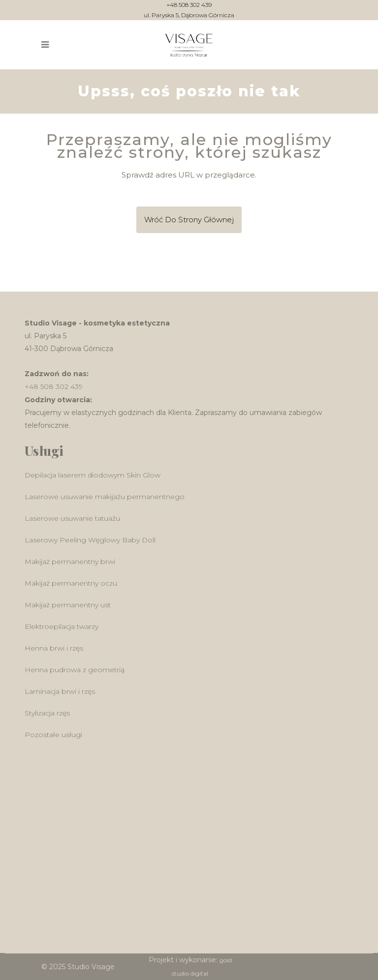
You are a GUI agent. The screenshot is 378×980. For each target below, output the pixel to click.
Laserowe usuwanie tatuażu (72, 518)
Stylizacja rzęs (47, 713)
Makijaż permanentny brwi (70, 562)
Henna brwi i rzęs (54, 648)
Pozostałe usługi (53, 735)
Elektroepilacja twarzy (62, 626)
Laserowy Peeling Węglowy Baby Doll (90, 540)
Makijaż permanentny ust (68, 605)
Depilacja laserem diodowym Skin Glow (93, 475)
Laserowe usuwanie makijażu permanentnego (105, 497)
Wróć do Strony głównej (189, 220)
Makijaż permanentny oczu (71, 583)
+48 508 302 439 (189, 5)
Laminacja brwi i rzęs (60, 691)
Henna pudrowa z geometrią (75, 670)
